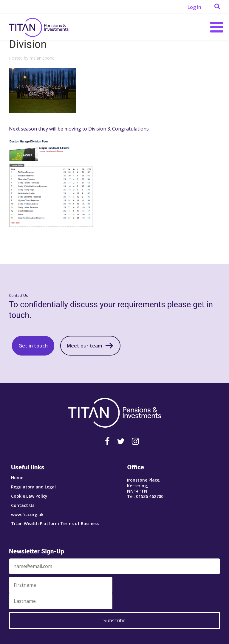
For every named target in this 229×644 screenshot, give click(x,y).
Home (17, 478)
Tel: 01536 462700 (145, 496)
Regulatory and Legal (33, 487)
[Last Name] (61, 601)
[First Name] (61, 585)
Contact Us (23, 505)
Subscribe (114, 620)
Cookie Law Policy (29, 496)
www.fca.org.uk (27, 515)
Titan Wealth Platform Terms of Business (55, 523)
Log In (194, 7)
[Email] (114, 566)
